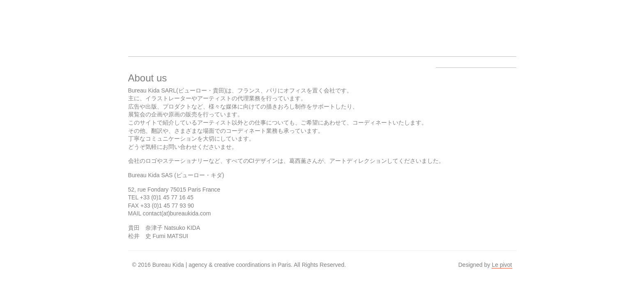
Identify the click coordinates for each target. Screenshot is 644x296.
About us (269, 23)
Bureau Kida (144, 23)
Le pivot (502, 265)
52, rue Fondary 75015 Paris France (174, 190)
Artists (206, 23)
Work (237, 23)
